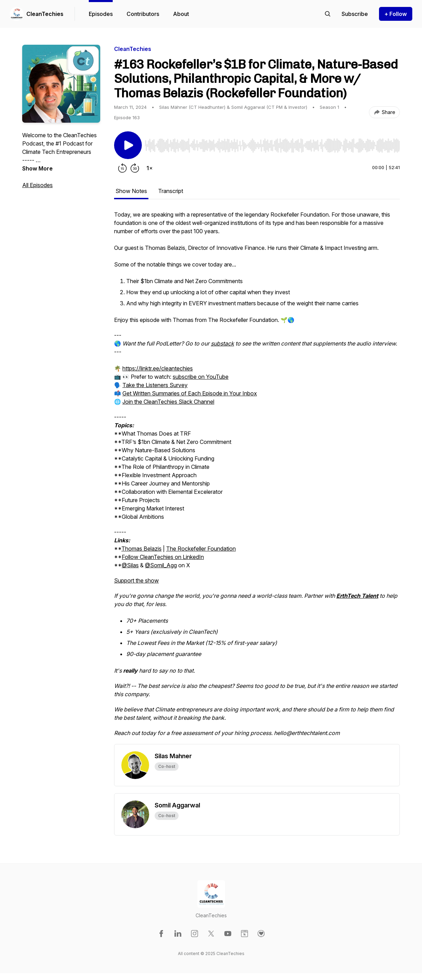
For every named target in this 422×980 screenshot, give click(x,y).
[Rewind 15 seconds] (122, 168)
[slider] (272, 146)
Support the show (136, 580)
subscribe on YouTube (201, 377)
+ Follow (396, 14)
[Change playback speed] (149, 168)
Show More (37, 168)
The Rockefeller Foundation (201, 549)
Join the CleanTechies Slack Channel (168, 402)
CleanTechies (45, 14)
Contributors (143, 14)
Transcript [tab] (171, 191)
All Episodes (37, 185)
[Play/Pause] (128, 145)
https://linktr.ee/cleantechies (158, 368)
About (181, 14)
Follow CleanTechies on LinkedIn (163, 557)
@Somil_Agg (161, 565)
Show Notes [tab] (131, 191)
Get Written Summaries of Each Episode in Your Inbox (190, 393)
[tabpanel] (257, 477)
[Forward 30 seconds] (135, 168)
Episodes (101, 14)
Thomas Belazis (141, 549)
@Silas (130, 565)
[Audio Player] (272, 143)
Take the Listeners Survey (155, 385)
